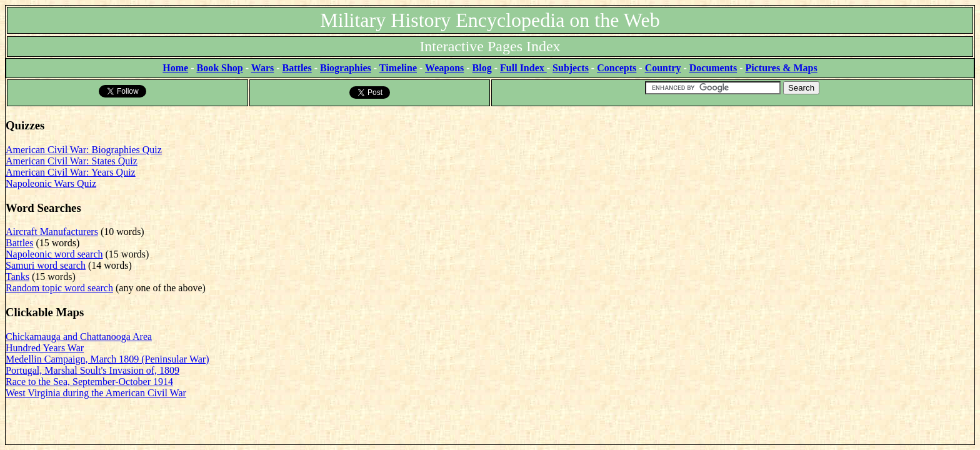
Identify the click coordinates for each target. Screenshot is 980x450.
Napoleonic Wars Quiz (51, 183)
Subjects (571, 68)
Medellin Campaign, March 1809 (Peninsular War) (107, 359)
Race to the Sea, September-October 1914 (89, 382)
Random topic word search (59, 288)
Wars (262, 68)
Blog (482, 68)
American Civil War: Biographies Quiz (84, 150)
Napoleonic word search (54, 254)
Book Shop (219, 68)
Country (663, 68)
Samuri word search (46, 265)
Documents (713, 68)
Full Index (523, 68)
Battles (297, 68)
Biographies (346, 68)
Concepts (617, 68)
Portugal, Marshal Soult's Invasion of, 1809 (92, 370)
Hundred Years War (45, 348)
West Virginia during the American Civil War (96, 393)
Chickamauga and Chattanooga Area (79, 337)
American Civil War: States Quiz (72, 161)
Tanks (17, 277)
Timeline (398, 68)
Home (175, 68)
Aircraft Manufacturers (52, 232)
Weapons (444, 68)
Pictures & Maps (782, 68)
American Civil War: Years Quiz (71, 172)
